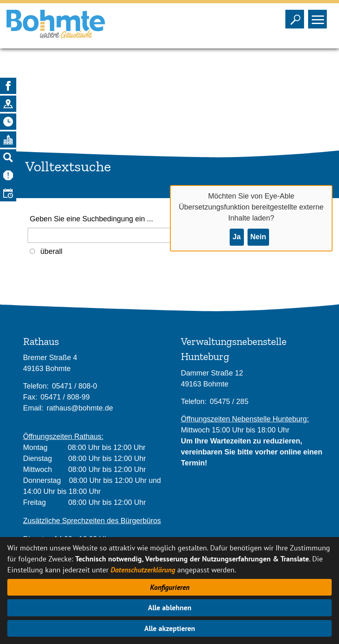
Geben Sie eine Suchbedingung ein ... (91, 219)
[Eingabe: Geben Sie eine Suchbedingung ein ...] (109, 235)
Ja (237, 237)
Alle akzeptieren (170, 628)
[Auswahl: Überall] (32, 251)
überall (51, 251)
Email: (33, 408)
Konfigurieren (170, 587)
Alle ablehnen (170, 608)
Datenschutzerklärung (143, 570)
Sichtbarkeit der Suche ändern (297, 17)
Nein (258, 237)
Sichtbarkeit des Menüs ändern (319, 17)
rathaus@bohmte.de (80, 408)
